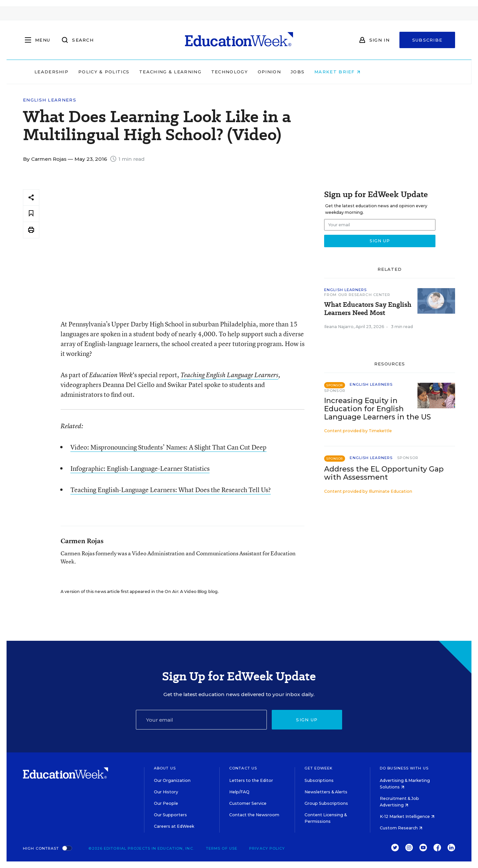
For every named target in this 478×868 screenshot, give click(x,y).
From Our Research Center (357, 295)
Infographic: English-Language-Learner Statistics (140, 468)
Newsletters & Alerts (326, 792)
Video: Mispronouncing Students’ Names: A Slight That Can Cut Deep (168, 447)
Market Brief (379, 72)
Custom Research (401, 828)
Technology (271, 72)
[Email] (201, 720)
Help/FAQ (239, 792)
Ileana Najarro (339, 327)
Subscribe (427, 40)
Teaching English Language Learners (229, 375)
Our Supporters (170, 815)
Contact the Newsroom (254, 815)
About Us (165, 768)
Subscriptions (319, 780)
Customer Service (248, 803)
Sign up (307, 720)
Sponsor (335, 391)
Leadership (93, 72)
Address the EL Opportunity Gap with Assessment (384, 473)
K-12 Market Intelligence (407, 816)
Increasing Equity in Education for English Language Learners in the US (377, 409)
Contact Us (243, 768)
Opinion (311, 72)
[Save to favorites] (31, 214)
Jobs (339, 72)
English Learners (50, 100)
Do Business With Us (404, 768)
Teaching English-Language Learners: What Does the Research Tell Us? (171, 490)
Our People (166, 803)
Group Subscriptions (326, 803)
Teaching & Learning (212, 72)
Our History (166, 792)
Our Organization (172, 780)
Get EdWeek (319, 768)
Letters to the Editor (251, 780)
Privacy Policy (267, 848)
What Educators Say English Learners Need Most (368, 309)
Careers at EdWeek (174, 826)
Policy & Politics (145, 72)
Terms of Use (222, 848)
